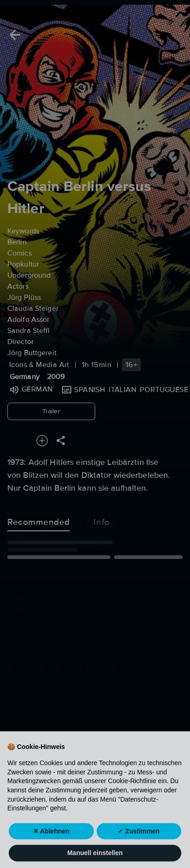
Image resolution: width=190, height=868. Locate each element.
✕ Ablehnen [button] (51, 843)
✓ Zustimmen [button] (139, 843)
